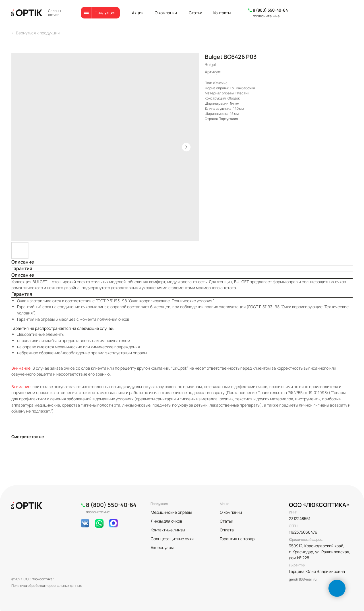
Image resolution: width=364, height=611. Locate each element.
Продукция (105, 12)
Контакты (222, 13)
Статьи (196, 13)
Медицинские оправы (171, 512)
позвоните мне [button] (266, 16)
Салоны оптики (54, 13)
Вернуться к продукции (38, 33)
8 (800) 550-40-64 (270, 10)
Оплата (227, 530)
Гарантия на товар (237, 539)
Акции (138, 13)
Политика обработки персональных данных (46, 586)
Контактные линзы (168, 530)
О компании (166, 13)
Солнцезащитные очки (172, 539)
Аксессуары (162, 547)
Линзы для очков (167, 521)
